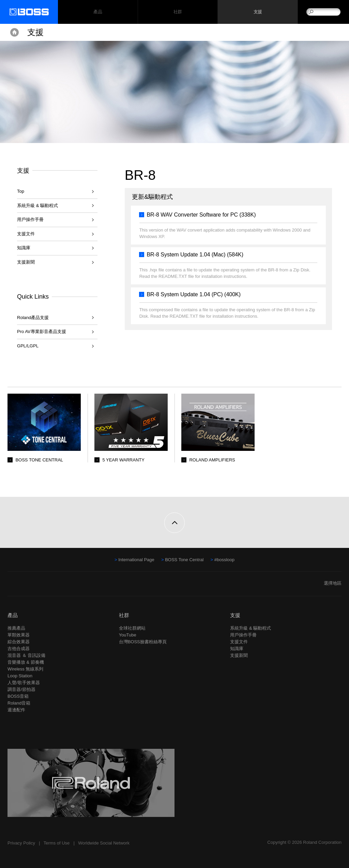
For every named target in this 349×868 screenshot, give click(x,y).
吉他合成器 (19, 649)
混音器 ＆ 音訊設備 (26, 655)
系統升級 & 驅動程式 (37, 206)
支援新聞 (26, 262)
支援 (258, 12)
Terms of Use (57, 843)
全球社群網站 (132, 628)
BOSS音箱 (18, 696)
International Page (136, 560)
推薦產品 (16, 628)
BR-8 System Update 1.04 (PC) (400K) (194, 294)
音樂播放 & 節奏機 (26, 662)
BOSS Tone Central (184, 560)
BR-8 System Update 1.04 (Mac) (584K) (195, 255)
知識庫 (24, 248)
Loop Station (20, 676)
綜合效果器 (19, 642)
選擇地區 (333, 583)
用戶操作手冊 (30, 219)
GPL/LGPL (28, 346)
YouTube (128, 635)
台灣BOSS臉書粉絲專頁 (143, 642)
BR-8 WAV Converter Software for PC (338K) (201, 215)
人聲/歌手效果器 (24, 683)
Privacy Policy (21, 843)
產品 (13, 615)
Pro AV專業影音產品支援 (42, 332)
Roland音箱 (19, 703)
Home (14, 32)
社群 (178, 12)
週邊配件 (16, 710)
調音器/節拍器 (21, 689)
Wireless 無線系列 (25, 669)
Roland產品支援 (33, 318)
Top (21, 191)
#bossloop (224, 560)
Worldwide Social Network (104, 843)
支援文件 (26, 234)
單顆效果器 (19, 635)
